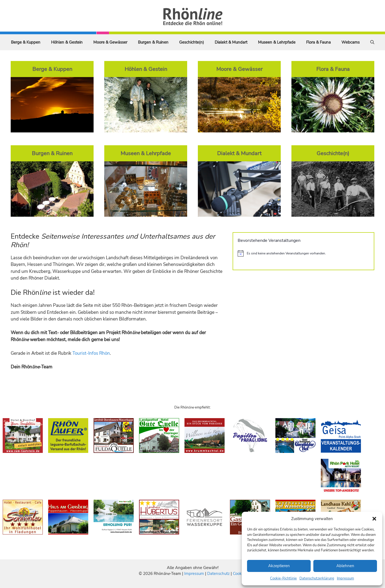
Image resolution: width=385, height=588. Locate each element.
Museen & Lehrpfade (277, 42)
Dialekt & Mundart (231, 42)
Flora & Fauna (318, 42)
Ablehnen (345, 566)
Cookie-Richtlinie (283, 578)
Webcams (351, 42)
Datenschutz (218, 574)
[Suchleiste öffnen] (372, 42)
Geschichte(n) (192, 42)
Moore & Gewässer (110, 42)
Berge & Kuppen (26, 42)
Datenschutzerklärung (317, 578)
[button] (374, 519)
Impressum (345, 578)
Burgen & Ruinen (153, 42)
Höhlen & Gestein (67, 42)
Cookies (240, 574)
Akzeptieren (279, 566)
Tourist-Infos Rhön (91, 353)
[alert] (303, 253)
